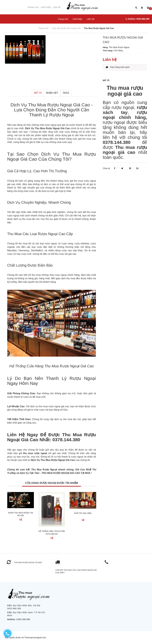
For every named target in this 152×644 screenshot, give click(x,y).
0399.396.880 (23, 619)
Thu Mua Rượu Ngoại (44, 470)
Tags (66, 93)
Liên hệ (57, 7)
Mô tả (38, 93)
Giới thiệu (46, 7)
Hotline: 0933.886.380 (137, 19)
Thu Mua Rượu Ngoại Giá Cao (59, 105)
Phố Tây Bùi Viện (83, 513)
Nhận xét (52, 93)
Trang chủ (33, 7)
